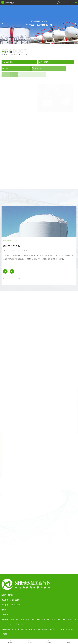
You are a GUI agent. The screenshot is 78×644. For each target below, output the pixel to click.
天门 (64, 619)
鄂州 (12, 624)
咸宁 (49, 619)
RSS (59, 629)
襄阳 (43, 619)
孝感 (38, 619)
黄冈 (17, 624)
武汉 (22, 624)
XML (63, 629)
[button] (76, 24)
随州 (33, 619)
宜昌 (28, 619)
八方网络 (4, 634)
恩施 (23, 619)
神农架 (70, 619)
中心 (7, 53)
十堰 (7, 624)
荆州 (12, 619)
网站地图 (53, 629)
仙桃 (54, 619)
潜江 (59, 619)
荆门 (17, 619)
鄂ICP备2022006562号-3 (42, 629)
